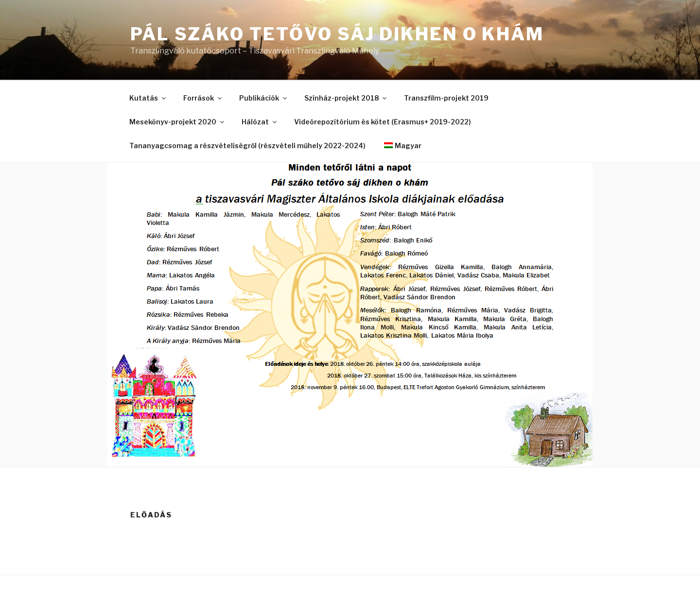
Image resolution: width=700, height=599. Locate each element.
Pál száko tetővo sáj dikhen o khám (337, 34)
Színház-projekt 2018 (346, 98)
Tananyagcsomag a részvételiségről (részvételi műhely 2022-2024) (247, 145)
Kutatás (148, 98)
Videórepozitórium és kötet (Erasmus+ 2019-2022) (383, 122)
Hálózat (260, 122)
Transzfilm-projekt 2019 (446, 98)
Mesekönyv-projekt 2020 (177, 122)
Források (203, 98)
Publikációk (264, 98)
